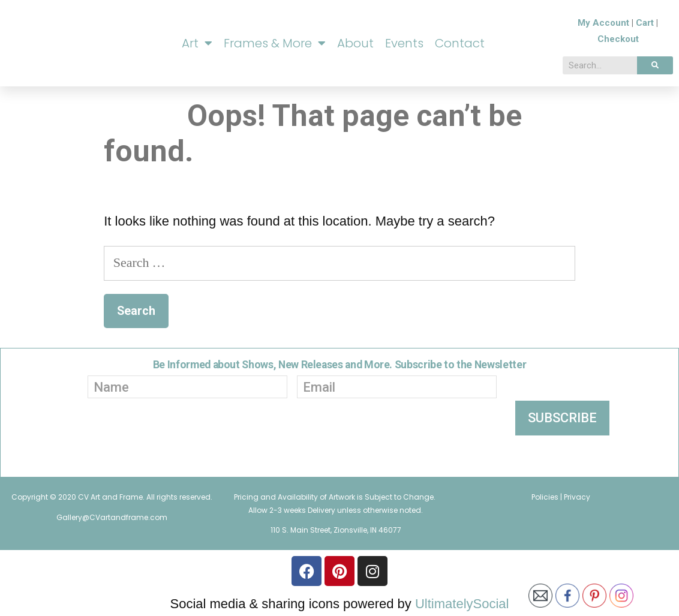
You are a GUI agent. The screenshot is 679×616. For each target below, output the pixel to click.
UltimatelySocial (462, 604)
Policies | (548, 497)
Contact (460, 43)
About (355, 43)
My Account (603, 23)
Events (404, 43)
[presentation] (277, 441)
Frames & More (275, 43)
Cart (645, 23)
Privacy (577, 497)
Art (197, 43)
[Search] (655, 65)
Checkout (618, 39)
